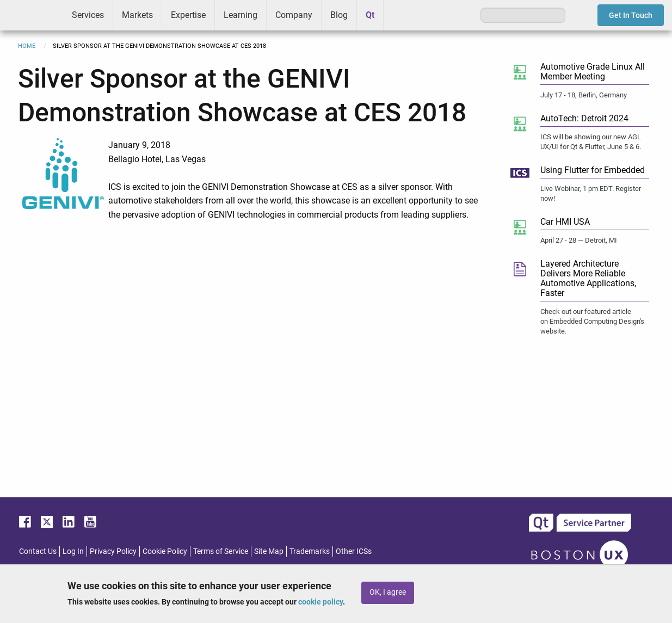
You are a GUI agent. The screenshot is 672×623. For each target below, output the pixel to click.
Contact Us (38, 551)
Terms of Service (221, 551)
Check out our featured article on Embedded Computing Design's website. (592, 321)
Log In (73, 551)
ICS (32, 15)
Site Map (269, 551)
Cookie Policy (165, 551)
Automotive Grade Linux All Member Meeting (593, 72)
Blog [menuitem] (339, 15)
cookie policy (320, 602)
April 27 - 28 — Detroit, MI (579, 240)
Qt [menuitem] (370, 15)
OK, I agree (388, 592)
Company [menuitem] (294, 15)
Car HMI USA (565, 222)
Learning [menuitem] (241, 15)
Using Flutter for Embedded (593, 170)
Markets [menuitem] (137, 15)
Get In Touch (631, 15)
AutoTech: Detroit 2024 (584, 118)
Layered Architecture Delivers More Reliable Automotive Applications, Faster (588, 278)
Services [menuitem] (88, 15)
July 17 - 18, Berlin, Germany (584, 95)
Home (27, 46)
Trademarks (310, 551)
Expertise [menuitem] (188, 15)
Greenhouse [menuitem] (399, 15)
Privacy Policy (113, 551)
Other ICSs (354, 551)
